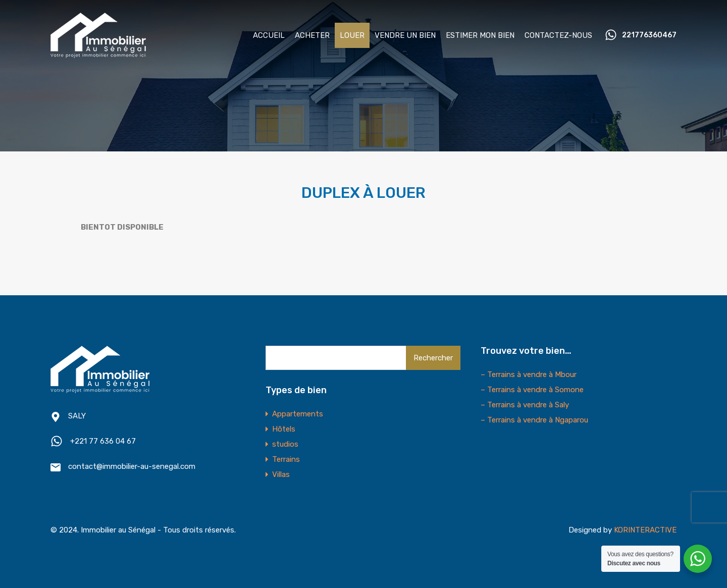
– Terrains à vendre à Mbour (529, 375)
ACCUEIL (269, 35)
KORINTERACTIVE (645, 530)
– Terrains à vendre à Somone (532, 390)
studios (285, 444)
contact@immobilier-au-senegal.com (132, 466)
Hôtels (284, 429)
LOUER (352, 35)
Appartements (298, 414)
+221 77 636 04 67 (103, 441)
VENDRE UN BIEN (405, 35)
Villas (281, 474)
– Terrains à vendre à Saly (525, 405)
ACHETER (312, 35)
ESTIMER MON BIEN (480, 35)
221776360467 (649, 35)
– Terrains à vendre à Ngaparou (534, 420)
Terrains (286, 459)
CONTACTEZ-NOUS (558, 35)
